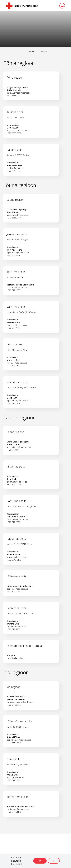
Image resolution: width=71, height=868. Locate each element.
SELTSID (44, 52)
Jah (40, 861)
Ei (54, 861)
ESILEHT (32, 52)
